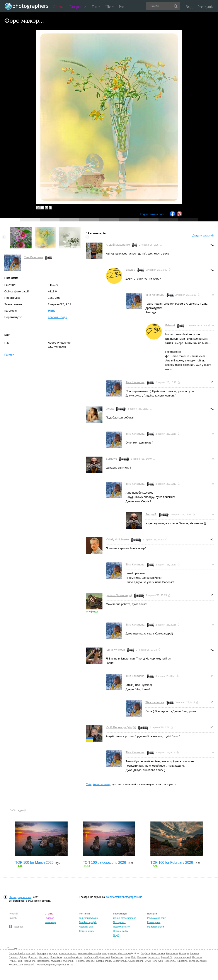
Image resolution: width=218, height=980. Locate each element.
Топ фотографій (88, 922)
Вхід (189, 7)
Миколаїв (68, 961)
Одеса (89, 961)
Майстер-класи (156, 927)
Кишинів (142, 957)
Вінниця (194, 953)
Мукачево (56, 961)
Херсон (13, 965)
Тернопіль (170, 961)
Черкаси (40, 965)
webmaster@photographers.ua (124, 897)
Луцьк (12, 961)
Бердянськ (172, 953)
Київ (134, 957)
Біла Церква (158, 953)
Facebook (16, 927)
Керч (127, 957)
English (13, 918)
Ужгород (194, 961)
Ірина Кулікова (115, 650)
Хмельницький (26, 965)
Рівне (108, 961)
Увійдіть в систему (98, 784)
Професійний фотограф (22, 953)
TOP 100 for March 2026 (34, 863)
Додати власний (203, 235)
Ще (110, 7)
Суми (148, 961)
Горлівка (13, 957)
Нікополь (80, 961)
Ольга (110, 409)
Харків (203, 961)
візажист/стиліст (67, 953)
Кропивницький (182, 957)
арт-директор (110, 953)
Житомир (44, 957)
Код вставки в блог (152, 214)
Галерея (78, 7)
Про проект (119, 922)
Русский (13, 914)
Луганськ (197, 957)
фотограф (42, 953)
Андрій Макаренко (118, 245)
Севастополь (120, 961)
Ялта (70, 965)
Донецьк (33, 957)
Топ (96, 7)
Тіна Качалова (33, 257)
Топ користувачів (88, 918)
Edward (130, 270)
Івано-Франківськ (73, 957)
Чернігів (51, 965)
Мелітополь (43, 961)
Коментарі (51, 922)
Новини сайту (121, 931)
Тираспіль (182, 961)
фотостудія (125, 953)
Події (116, 935)
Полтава (99, 961)
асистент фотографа (89, 953)
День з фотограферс (124, 918)
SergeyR (111, 459)
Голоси (9, 355)
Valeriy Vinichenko (117, 539)
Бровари (184, 953)
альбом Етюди (58, 317)
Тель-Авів (157, 961)
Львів (20, 961)
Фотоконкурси (87, 931)
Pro (121, 7)
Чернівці (61, 965)
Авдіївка (145, 953)
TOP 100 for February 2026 (172, 863)
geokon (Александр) (119, 595)
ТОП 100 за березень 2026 (104, 863)
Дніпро (23, 957)
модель (53, 953)
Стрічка (59, 7)
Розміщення (154, 922)
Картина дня (86, 927)
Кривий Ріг (167, 957)
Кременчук (154, 957)
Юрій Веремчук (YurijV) (121, 727)
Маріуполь (30, 961)
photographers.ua (20, 897)
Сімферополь (136, 961)
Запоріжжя (56, 957)
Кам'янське (117, 957)
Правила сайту (121, 927)
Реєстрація (206, 7)
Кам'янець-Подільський (97, 957)
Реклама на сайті (157, 918)
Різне (52, 311)
